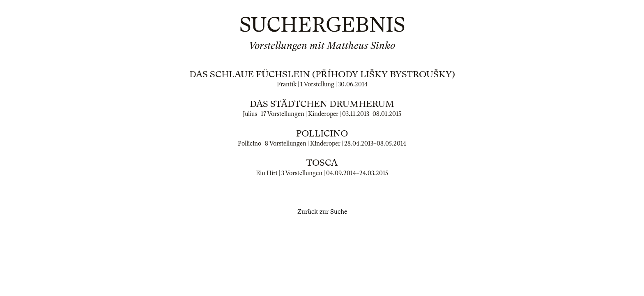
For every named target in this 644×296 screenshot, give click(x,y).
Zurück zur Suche (322, 212)
